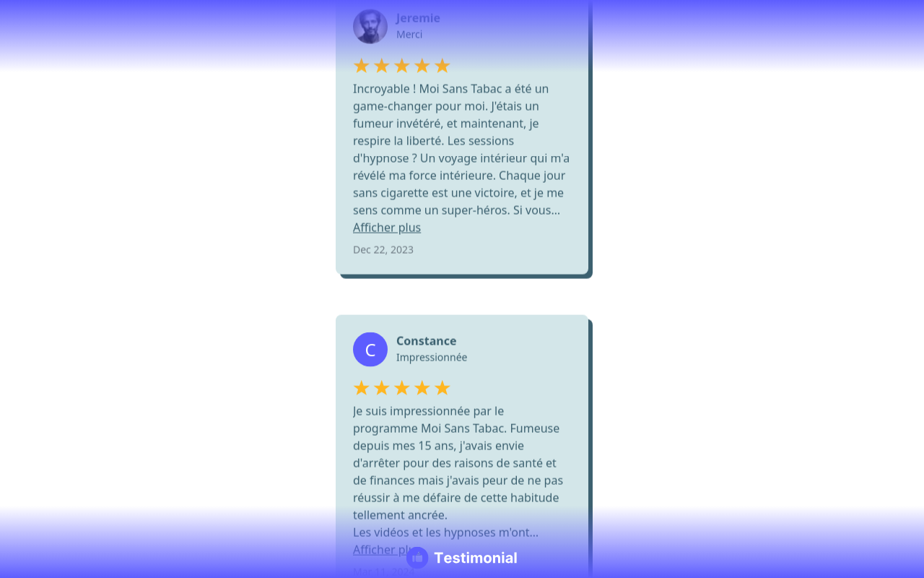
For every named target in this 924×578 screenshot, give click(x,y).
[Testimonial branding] (462, 558)
